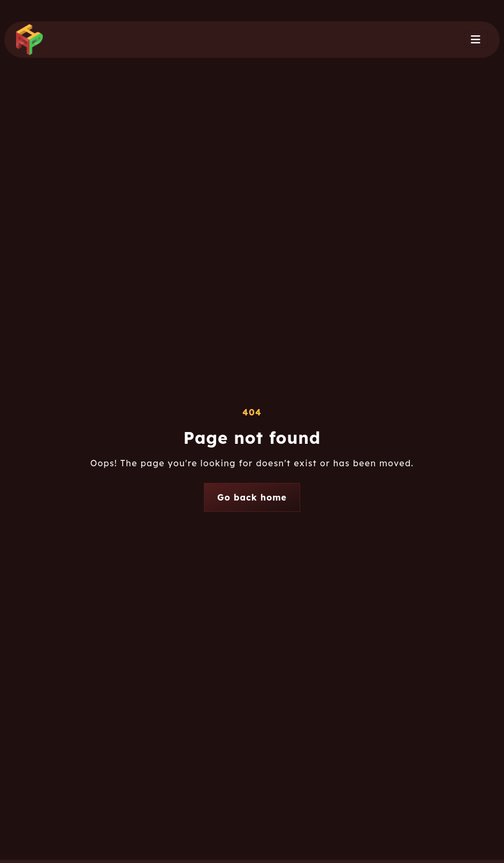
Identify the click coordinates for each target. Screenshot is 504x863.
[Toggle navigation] (476, 40)
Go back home (252, 497)
